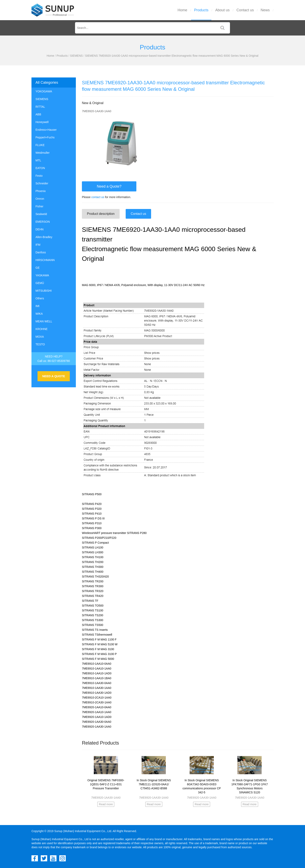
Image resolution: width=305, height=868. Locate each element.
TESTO (40, 344)
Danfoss (41, 252)
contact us (98, 197)
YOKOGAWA (44, 91)
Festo (39, 176)
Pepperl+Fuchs (45, 137)
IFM (38, 245)
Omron (40, 199)
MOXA (40, 337)
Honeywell (42, 122)
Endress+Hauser (46, 130)
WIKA (39, 314)
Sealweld (41, 214)
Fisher (39, 206)
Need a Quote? (109, 186)
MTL (38, 160)
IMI (37, 306)
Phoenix (41, 191)
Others (40, 298)
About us (222, 10)
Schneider (42, 183)
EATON (40, 168)
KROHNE (42, 329)
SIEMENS (76, 56)
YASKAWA (42, 275)
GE (38, 268)
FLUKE (40, 145)
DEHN (40, 229)
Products (201, 10)
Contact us (245, 10)
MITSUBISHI (44, 291)
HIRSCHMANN (45, 260)
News (265, 10)
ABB (38, 114)
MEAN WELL (44, 321)
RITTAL (40, 107)
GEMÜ (40, 283)
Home (182, 10)
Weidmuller (43, 153)
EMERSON (43, 222)
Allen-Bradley (44, 237)
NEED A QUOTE (54, 376)
